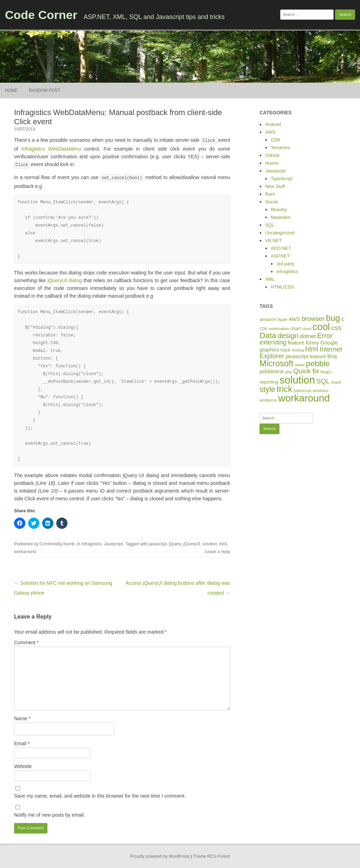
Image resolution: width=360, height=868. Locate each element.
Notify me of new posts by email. (50, 814)
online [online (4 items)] (300, 365)
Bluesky (279, 210)
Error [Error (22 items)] (325, 336)
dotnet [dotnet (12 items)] (308, 336)
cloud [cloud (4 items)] (307, 329)
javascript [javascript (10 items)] (297, 356)
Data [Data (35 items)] (268, 335)
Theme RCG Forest (211, 855)
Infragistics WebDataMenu (50, 148)
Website (23, 765)
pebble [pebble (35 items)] (318, 364)
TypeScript (281, 179)
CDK (275, 140)
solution (210, 543)
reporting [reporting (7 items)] (269, 382)
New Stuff (275, 186)
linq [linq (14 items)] (332, 356)
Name (22, 717)
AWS (270, 132)
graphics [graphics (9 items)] (269, 350)
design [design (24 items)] (288, 336)
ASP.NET (280, 256)
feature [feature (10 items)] (296, 343)
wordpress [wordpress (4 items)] (268, 400)
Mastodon (281, 217)
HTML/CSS (282, 287)
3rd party (285, 264)
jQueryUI (192, 543)
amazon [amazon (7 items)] (268, 319)
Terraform (281, 148)
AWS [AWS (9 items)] (294, 319)
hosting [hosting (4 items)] (298, 350)
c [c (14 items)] (343, 319)
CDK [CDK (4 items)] (263, 329)
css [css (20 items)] (336, 328)
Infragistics (91, 543)
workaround (25, 551)
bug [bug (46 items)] (333, 318)
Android (273, 124)
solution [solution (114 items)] (297, 380)
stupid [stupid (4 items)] (336, 382)
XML (270, 279)
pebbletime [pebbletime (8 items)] (272, 372)
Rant (270, 194)
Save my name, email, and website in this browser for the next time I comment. (100, 795)
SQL (270, 225)
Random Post (44, 90)
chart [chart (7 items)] (296, 328)
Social (271, 202)
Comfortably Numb (57, 543)
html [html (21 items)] (312, 349)
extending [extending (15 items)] (273, 342)
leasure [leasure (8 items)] (318, 356)
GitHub (272, 155)
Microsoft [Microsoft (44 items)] (276, 363)
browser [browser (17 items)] (313, 319)
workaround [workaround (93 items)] (304, 398)
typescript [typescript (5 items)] (302, 390)
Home (11, 90)
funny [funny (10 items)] (313, 343)
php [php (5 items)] (289, 372)
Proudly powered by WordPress (160, 855)
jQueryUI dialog (65, 279)
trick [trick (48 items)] (284, 389)
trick (223, 543)
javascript (158, 543)
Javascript (113, 543)
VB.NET (273, 240)
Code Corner (41, 15)
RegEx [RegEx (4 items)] (326, 372)
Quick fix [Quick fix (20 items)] (306, 371)
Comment (26, 641)
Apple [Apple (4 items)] (282, 319)
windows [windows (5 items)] (320, 390)
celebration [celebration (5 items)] (279, 328)
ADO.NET (281, 248)
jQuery (175, 543)
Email (22, 742)
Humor (272, 163)
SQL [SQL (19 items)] (323, 381)
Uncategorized (280, 233)
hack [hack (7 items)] (285, 350)
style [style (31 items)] (267, 389)
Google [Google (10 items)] (329, 343)
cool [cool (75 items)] (321, 327)
